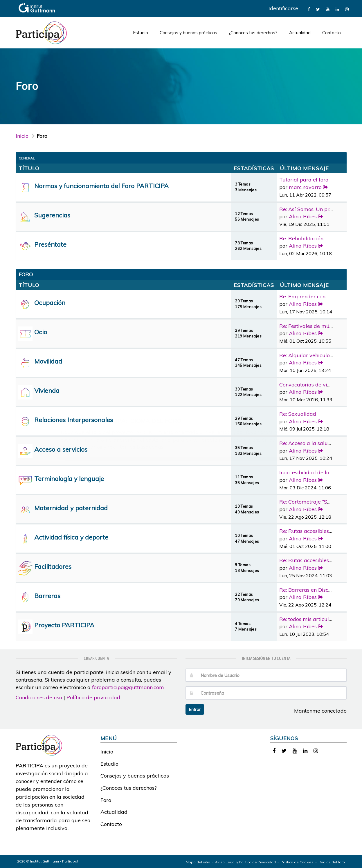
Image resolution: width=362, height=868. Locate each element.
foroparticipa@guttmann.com (128, 687)
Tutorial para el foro (304, 180)
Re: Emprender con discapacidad (319, 296)
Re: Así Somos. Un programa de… (319, 209)
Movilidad (48, 361)
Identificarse (283, 8)
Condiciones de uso (39, 697)
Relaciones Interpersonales (74, 420)
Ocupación (50, 303)
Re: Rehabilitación (301, 238)
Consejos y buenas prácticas (188, 33)
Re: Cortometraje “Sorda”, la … (315, 502)
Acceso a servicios (61, 449)
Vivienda (47, 390)
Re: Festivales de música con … (316, 326)
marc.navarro (305, 187)
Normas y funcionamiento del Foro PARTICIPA (101, 186)
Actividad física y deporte (71, 537)
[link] (309, 9)
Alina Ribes (303, 216)
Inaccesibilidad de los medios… (317, 472)
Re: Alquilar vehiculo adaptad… (317, 355)
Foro (106, 800)
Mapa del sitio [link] (198, 862)
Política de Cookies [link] (297, 862)
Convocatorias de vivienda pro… (318, 385)
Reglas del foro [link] (332, 862)
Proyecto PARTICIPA (64, 625)
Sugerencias (52, 215)
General (27, 158)
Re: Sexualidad (298, 414)
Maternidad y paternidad (71, 508)
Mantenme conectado (317, 711)
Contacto (332, 33)
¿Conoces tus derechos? (253, 33)
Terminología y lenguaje (69, 479)
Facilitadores (53, 566)
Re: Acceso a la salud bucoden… (318, 443)
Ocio (41, 332)
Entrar (195, 709)
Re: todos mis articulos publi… (315, 619)
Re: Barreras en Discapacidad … (318, 590)
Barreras (47, 596)
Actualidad (300, 33)
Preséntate (50, 244)
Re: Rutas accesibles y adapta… (317, 531)
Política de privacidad (93, 697)
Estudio (141, 33)
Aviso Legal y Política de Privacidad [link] (245, 862)
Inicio (22, 136)
